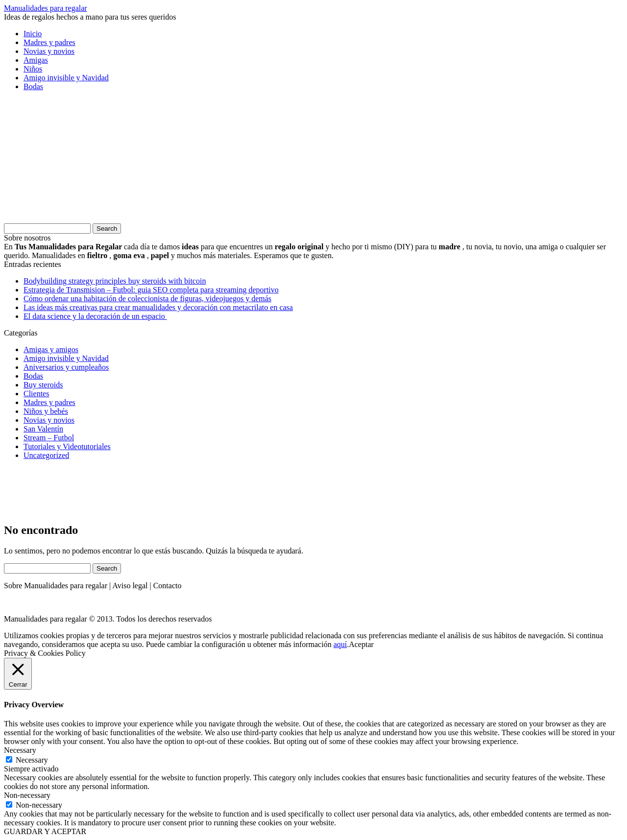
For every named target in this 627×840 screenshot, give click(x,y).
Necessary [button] (20, 750)
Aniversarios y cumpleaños (66, 367)
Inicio (33, 34)
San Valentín (43, 429)
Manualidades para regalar (46, 8)
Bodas (33, 86)
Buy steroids (43, 385)
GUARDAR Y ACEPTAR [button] (45, 831)
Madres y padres (49, 42)
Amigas (36, 60)
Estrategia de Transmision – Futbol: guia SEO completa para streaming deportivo (151, 290)
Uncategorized (46, 455)
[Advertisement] (77, 160)
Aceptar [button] (361, 644)
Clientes (36, 394)
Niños (33, 69)
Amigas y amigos (51, 349)
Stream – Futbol (49, 438)
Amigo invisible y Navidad (66, 78)
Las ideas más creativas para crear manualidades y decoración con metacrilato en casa (158, 307)
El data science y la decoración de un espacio (95, 316)
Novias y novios (49, 51)
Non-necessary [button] (27, 795)
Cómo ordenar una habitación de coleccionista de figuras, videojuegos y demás (147, 299)
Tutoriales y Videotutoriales (67, 446)
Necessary (32, 760)
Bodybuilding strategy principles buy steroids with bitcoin (115, 281)
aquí (340, 644)
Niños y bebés (46, 411)
